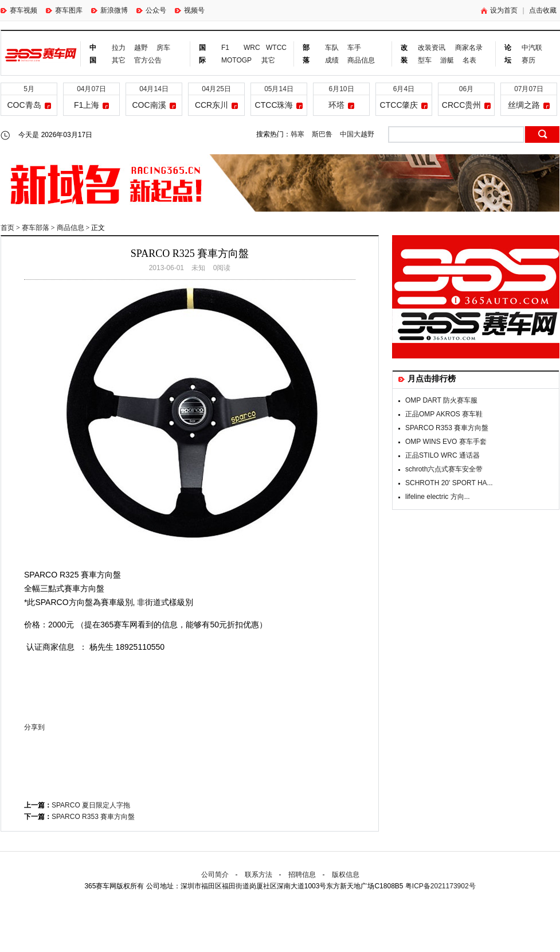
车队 (332, 48)
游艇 (447, 60)
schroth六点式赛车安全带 (444, 469)
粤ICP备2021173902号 (440, 886)
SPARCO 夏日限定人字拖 (91, 805)
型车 (425, 60)
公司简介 (215, 875)
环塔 (336, 105)
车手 (354, 48)
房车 (163, 48)
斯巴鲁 (322, 134)
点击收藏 (543, 10)
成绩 (332, 60)
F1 (225, 48)
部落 (306, 54)
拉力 (119, 48)
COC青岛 (24, 105)
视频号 (190, 10)
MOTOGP (236, 60)
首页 (7, 228)
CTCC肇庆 (399, 105)
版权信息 (346, 875)
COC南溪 (149, 105)
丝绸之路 (524, 105)
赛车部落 (36, 228)
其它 (119, 60)
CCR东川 (212, 105)
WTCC (273, 48)
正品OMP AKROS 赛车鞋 (444, 414)
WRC (250, 48)
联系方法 (259, 875)
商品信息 (361, 60)
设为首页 (499, 10)
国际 (202, 54)
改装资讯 (432, 48)
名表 (469, 60)
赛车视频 (19, 10)
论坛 (508, 54)
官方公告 (148, 60)
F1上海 (87, 105)
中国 (93, 54)
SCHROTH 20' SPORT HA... (449, 483)
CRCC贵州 (461, 105)
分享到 (34, 727)
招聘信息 (302, 875)
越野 (141, 48)
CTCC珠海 (274, 105)
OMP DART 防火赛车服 (441, 400)
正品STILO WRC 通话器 (442, 455)
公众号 (151, 10)
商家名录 (469, 48)
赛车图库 (64, 10)
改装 (404, 54)
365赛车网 (41, 55)
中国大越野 (357, 134)
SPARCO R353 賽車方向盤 (93, 817)
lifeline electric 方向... (438, 497)
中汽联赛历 (532, 54)
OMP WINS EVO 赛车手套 (446, 442)
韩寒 (297, 134)
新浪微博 (109, 10)
